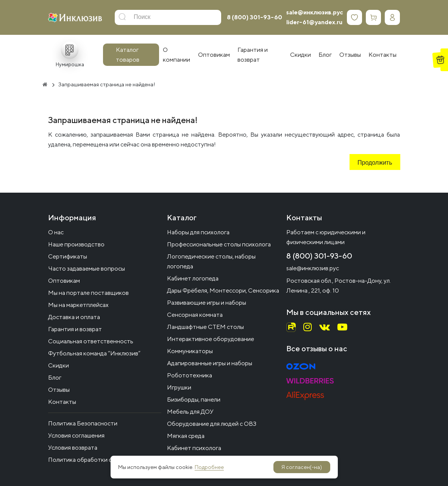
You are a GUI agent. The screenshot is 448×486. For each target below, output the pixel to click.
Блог (55, 378)
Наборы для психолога (198, 232)
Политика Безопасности (83, 423)
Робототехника (190, 375)
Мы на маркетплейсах (78, 305)
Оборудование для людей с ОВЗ (212, 424)
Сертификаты (68, 256)
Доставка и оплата (74, 317)
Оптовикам (64, 281)
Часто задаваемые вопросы (87, 269)
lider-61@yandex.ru (314, 22)
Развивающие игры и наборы (207, 303)
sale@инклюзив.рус (315, 12)
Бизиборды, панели (194, 400)
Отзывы (59, 390)
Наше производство (76, 244)
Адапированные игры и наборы (210, 363)
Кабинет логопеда (193, 278)
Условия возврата (73, 448)
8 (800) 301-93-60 (254, 17)
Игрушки (179, 387)
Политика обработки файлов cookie (98, 460)
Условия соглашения (76, 435)
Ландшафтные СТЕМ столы (205, 327)
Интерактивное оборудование (211, 339)
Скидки (59, 365)
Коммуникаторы (190, 351)
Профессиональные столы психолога (219, 244)
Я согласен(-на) (302, 467)
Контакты (62, 402)
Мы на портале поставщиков (88, 293)
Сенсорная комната (195, 315)
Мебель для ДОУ (190, 412)
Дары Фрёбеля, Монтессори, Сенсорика (223, 291)
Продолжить (375, 163)
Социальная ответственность (91, 341)
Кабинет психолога (194, 448)
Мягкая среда (186, 436)
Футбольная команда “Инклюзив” (94, 353)
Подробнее (209, 467)
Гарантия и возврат (75, 329)
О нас (56, 232)
